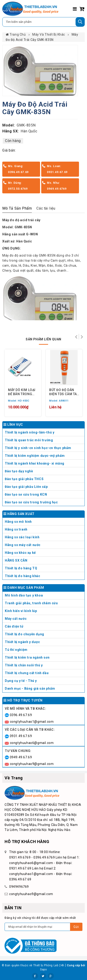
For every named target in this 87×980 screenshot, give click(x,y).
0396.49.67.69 (21, 715)
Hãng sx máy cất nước (44, 546)
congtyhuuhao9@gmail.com (32, 764)
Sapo (43, 969)
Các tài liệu (46, 208)
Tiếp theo (82, 337)
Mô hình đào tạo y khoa (44, 596)
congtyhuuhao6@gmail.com (32, 743)
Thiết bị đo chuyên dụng (44, 635)
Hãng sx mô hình (44, 523)
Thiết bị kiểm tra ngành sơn (27, 657)
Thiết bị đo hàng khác (23, 576)
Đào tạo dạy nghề (19, 471)
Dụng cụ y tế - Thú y (44, 682)
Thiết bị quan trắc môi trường (29, 440)
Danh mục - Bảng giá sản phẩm (30, 688)
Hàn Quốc (29, 131)
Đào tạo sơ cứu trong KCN (26, 494)
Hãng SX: (11, 131)
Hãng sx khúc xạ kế (44, 554)
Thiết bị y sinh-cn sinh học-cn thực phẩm (38, 448)
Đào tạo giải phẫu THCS (24, 479)
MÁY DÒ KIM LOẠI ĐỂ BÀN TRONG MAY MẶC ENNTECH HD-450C (22, 392)
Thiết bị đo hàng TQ (21, 568)
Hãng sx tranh (44, 530)
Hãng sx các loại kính (44, 538)
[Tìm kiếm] (80, 22)
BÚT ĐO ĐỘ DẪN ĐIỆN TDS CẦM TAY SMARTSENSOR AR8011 (64, 392)
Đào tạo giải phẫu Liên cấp (26, 487)
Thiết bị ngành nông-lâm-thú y (30, 432)
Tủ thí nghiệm (44, 651)
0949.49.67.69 (21, 757)
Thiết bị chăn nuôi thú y (44, 666)
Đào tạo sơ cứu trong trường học (31, 502)
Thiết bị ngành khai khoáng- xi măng (35, 463)
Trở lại (76, 337)
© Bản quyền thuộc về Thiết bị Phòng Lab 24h (33, 965)
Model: (9, 125)
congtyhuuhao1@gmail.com (32, 722)
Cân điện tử (44, 627)
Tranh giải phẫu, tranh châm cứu (44, 604)
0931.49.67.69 (21, 736)
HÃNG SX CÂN (44, 561)
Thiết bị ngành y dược (22, 642)
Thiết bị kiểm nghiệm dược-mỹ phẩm (35, 456)
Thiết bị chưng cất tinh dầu (27, 673)
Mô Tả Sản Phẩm (17, 208)
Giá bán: (9, 150)
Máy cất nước (44, 620)
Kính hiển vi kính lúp (44, 612)
